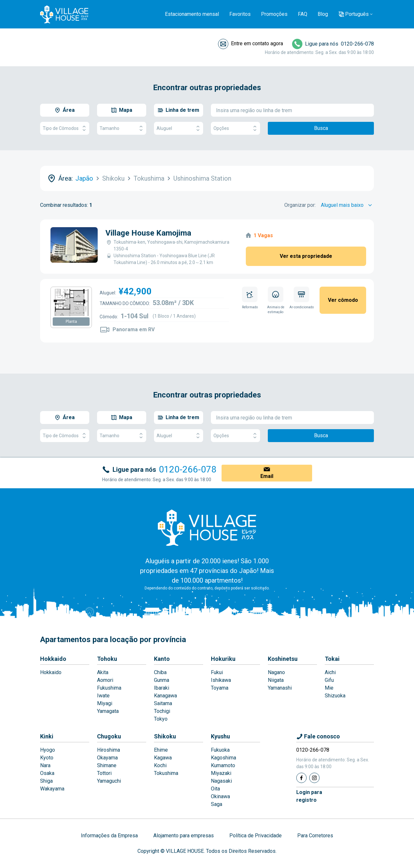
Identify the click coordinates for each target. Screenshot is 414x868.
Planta (71, 322)
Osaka (47, 773)
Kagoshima (223, 758)
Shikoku (165, 736)
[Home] (207, 527)
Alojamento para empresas (184, 836)
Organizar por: (300, 205)
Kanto (162, 659)
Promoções (274, 14)
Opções (235, 128)
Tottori (104, 773)
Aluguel (179, 128)
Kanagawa (165, 696)
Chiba (160, 672)
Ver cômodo (343, 300)
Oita (215, 789)
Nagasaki (221, 781)
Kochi (160, 765)
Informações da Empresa (109, 836)
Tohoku (107, 659)
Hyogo (48, 750)
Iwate (103, 696)
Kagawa (163, 758)
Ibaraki (162, 688)
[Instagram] (314, 778)
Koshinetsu (283, 659)
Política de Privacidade (256, 836)
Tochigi (162, 711)
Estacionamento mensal (192, 14)
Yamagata (108, 711)
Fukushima (109, 688)
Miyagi (105, 703)
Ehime (161, 750)
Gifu (329, 680)
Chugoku (109, 736)
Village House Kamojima (148, 233)
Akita (103, 672)
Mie (329, 688)
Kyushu (220, 736)
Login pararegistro (309, 796)
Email (267, 476)
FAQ (303, 14)
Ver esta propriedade (306, 256)
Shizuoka (335, 696)
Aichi (330, 672)
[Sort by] (347, 205)
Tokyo (161, 719)
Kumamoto (223, 765)
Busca (321, 128)
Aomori (105, 680)
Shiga (46, 781)
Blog (323, 14)
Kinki (47, 736)
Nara (45, 765)
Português (357, 14)
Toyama (220, 688)
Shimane (107, 765)
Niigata (276, 680)
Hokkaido (53, 659)
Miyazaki (221, 773)
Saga (217, 804)
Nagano (276, 672)
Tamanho (122, 128)
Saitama (163, 703)
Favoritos (240, 14)
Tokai (332, 659)
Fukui (217, 672)
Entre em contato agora (257, 43)
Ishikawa (221, 680)
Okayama (107, 758)
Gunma (162, 680)
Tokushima (166, 773)
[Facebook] (301, 778)
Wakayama (52, 789)
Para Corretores (315, 836)
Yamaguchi (109, 781)
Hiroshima (109, 750)
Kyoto (47, 758)
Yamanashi (280, 688)
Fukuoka (220, 750)
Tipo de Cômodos (65, 128)
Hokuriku (223, 659)
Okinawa (220, 796)
